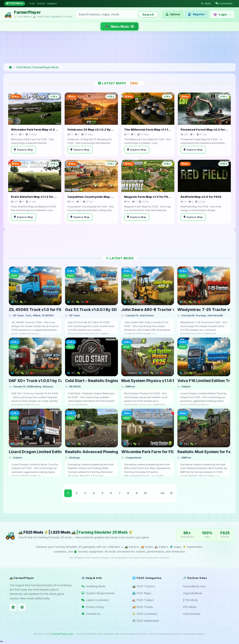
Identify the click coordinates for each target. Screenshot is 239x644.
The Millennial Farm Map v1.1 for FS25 (148, 129)
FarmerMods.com (194, 586)
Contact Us (91, 614)
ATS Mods (190, 607)
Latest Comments (95, 600)
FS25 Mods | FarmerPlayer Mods (37, 67)
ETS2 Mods (190, 600)
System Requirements (98, 593)
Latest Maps (120, 83)
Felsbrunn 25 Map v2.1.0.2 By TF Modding (91, 129)
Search (148, 14)
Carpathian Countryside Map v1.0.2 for (91, 197)
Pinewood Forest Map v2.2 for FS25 (204, 129)
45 (162, 493)
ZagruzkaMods (193, 593)
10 (145, 493)
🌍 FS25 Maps (142, 593)
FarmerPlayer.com (62, 634)
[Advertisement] (119, 47)
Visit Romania (192, 614)
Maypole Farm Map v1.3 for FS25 (148, 197)
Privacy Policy (93, 607)
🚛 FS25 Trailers (143, 600)
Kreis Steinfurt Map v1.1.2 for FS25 (35, 197)
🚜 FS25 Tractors (144, 586)
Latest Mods (120, 258)
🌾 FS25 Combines (145, 614)
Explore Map (24, 150)
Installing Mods (93, 586)
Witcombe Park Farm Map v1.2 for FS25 (35, 129)
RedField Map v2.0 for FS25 (201, 197)
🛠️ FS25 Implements (146, 621)
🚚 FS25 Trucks (143, 607)
